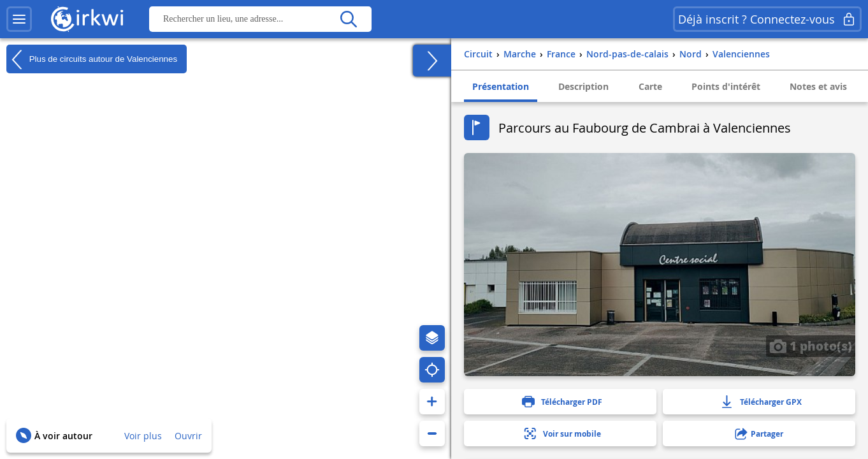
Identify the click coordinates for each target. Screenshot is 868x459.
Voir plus (143, 436)
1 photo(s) (811, 346)
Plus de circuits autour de (92, 59)
